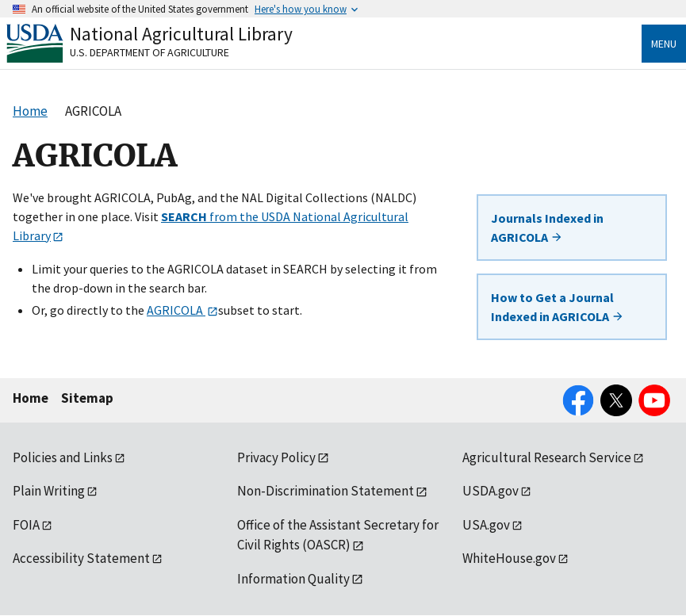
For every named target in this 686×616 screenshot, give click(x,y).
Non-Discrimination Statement (326, 491)
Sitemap (87, 398)
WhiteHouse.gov (509, 558)
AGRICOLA (176, 310)
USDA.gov (491, 491)
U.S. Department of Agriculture (149, 52)
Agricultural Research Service (547, 457)
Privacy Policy (276, 457)
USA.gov (486, 525)
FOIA (26, 525)
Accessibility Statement (81, 558)
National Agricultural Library (181, 34)
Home (31, 398)
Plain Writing (49, 491)
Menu (664, 44)
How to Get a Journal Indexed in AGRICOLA (558, 307)
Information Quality (293, 579)
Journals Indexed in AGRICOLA (547, 228)
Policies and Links (63, 457)
